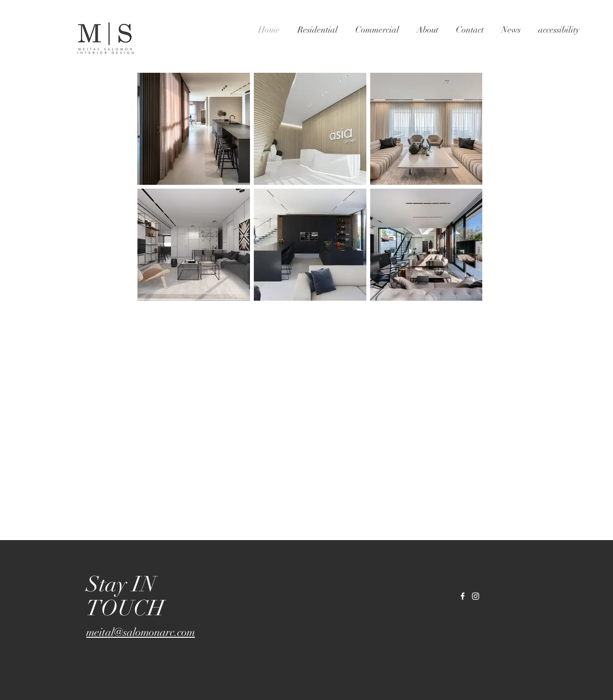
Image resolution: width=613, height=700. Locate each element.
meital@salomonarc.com (141, 632)
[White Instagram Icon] (476, 596)
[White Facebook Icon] (463, 596)
